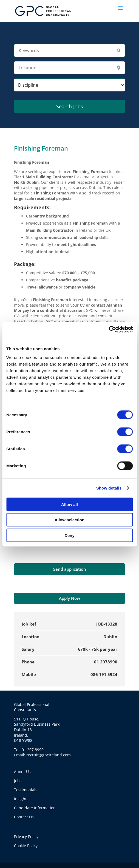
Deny (69, 535)
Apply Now (69, 598)
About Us (22, 772)
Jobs (18, 781)
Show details (109, 488)
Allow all (69, 504)
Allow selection (69, 520)
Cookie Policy (26, 846)
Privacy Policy (26, 837)
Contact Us (24, 817)
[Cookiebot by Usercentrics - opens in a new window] (109, 329)
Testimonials (26, 790)
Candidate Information (35, 808)
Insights (21, 799)
